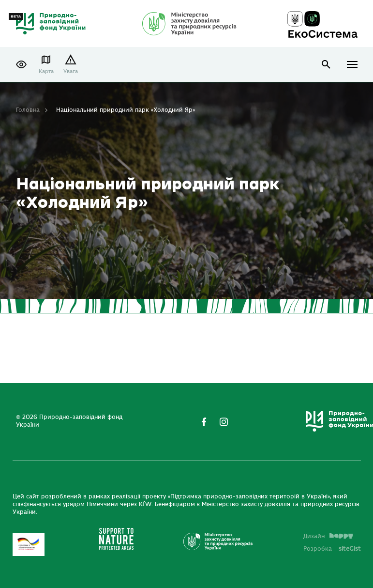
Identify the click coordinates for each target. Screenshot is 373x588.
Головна (28, 110)
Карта (46, 71)
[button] (21, 64)
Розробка (332, 549)
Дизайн (328, 536)
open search (326, 65)
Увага (71, 71)
